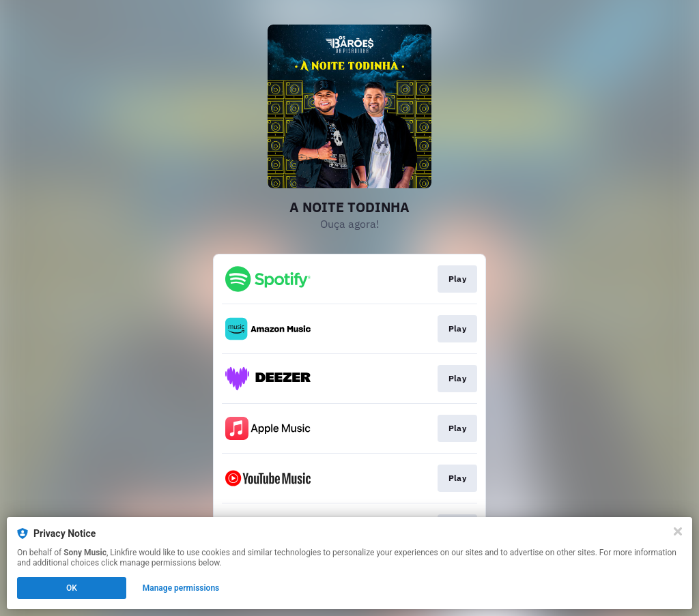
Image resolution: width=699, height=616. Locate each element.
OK (72, 588)
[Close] (678, 531)
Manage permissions (181, 588)
